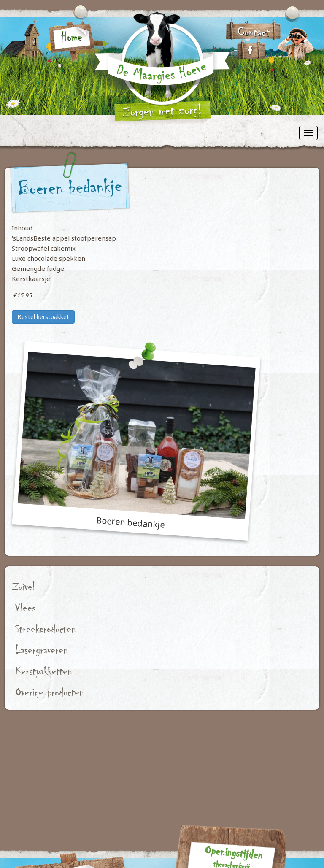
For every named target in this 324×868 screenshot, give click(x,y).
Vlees (25, 608)
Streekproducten (46, 629)
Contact (254, 32)
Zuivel (23, 587)
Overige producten (50, 692)
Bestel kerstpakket (43, 317)
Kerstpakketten (44, 671)
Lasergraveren (42, 650)
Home (71, 37)
